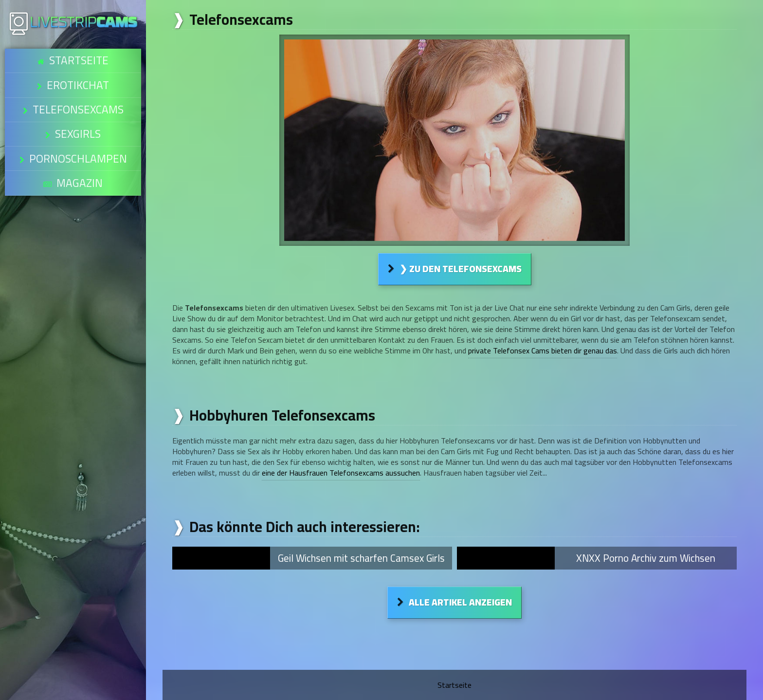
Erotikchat (78, 73)
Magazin (79, 139)
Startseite (79, 56)
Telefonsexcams (78, 90)
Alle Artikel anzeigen (460, 602)
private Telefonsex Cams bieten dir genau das (543, 350)
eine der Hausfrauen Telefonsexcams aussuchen (341, 473)
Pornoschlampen (78, 123)
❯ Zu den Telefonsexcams (461, 269)
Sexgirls (78, 106)
